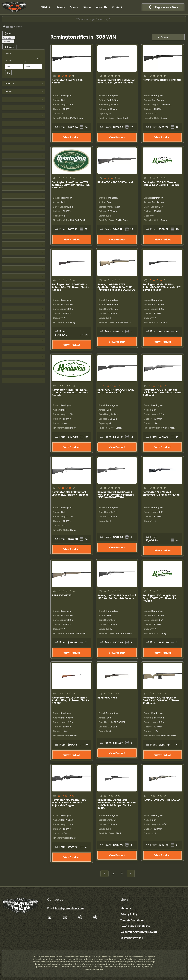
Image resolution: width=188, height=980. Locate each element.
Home (8, 26)
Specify (9, 47)
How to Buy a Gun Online (135, 926)
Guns (19, 26)
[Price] (16, 61)
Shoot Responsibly (132, 938)
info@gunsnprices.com (69, 908)
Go (8, 73)
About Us (126, 908)
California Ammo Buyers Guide (139, 932)
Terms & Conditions (132, 920)
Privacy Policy (129, 914)
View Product (72, 137)
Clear (8, 33)
